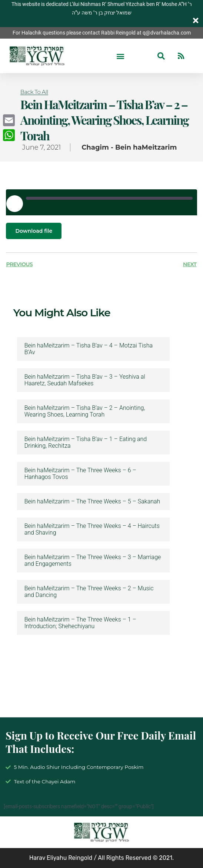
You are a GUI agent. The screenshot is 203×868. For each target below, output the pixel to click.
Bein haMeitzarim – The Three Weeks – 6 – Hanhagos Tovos (80, 474)
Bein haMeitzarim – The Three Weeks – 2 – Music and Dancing (89, 592)
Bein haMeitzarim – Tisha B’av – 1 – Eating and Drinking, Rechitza (86, 443)
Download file (34, 231)
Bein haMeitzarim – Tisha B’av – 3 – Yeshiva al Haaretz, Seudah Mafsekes (85, 380)
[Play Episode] (14, 203)
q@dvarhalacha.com (167, 33)
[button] (120, 56)
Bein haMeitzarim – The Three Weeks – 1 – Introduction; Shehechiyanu (80, 623)
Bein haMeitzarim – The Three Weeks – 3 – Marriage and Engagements (93, 561)
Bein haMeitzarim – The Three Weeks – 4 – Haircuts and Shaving (92, 529)
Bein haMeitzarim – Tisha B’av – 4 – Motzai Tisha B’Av (89, 349)
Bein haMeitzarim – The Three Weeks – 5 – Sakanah (92, 502)
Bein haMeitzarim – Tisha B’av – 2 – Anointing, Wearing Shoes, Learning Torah (85, 411)
